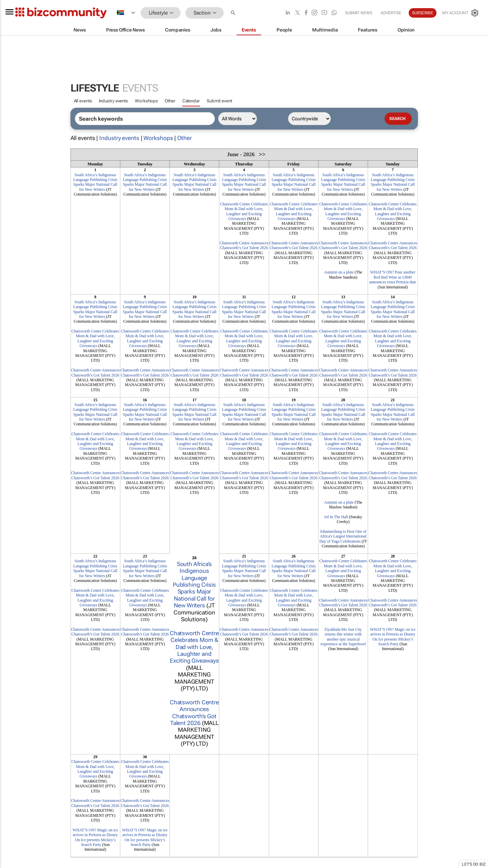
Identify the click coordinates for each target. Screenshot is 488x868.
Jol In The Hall (336, 517)
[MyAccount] (461, 13)
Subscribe (423, 13)
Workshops (146, 101)
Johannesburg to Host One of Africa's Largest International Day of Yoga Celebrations (343, 536)
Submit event (219, 101)
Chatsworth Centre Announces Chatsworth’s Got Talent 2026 (244, 245)
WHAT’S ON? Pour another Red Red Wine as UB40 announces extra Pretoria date (393, 277)
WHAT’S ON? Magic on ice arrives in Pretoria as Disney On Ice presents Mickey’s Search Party (393, 637)
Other (170, 101)
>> (262, 154)
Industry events (114, 101)
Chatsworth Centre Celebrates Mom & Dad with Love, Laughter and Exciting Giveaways (244, 211)
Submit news (359, 13)
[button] (234, 13)
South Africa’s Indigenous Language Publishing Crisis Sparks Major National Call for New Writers (95, 182)
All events (83, 101)
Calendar (191, 101)
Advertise (391, 13)
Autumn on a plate (339, 272)
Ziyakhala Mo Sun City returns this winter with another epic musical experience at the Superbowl (343, 637)
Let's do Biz (474, 864)
